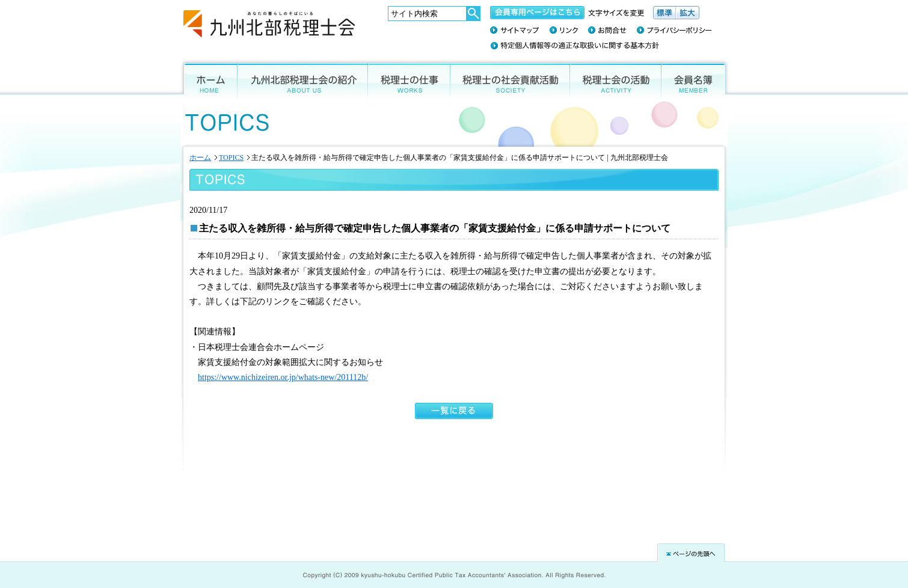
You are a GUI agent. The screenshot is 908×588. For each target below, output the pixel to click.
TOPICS (231, 158)
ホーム (207, 79)
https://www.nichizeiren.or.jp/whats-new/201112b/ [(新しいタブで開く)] (283, 377)
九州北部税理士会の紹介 (303, 79)
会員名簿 (696, 79)
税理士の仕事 (409, 79)
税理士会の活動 (616, 79)
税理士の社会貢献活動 (510, 79)
